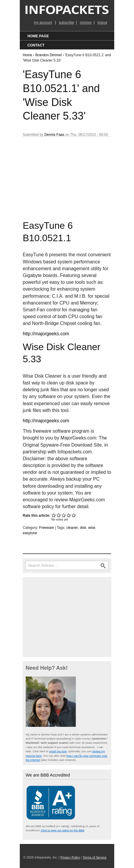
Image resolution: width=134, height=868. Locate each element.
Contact (36, 45)
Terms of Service (94, 857)
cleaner (72, 528)
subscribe (66, 22)
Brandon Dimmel (49, 55)
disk (83, 528)
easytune (30, 533)
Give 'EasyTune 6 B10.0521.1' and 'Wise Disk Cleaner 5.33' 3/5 (64, 515)
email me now (58, 751)
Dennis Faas (54, 135)
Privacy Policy (70, 857)
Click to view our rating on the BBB (63, 830)
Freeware (46, 528)
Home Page (38, 36)
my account (43, 22)
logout (102, 22)
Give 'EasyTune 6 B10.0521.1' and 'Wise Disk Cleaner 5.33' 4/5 (69, 515)
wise (92, 528)
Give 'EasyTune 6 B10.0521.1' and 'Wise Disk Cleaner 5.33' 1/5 (54, 515)
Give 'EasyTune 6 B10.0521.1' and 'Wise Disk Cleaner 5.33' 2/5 (59, 515)
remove (86, 22)
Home (27, 55)
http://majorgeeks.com (46, 334)
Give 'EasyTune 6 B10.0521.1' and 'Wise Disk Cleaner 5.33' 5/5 (74, 515)
